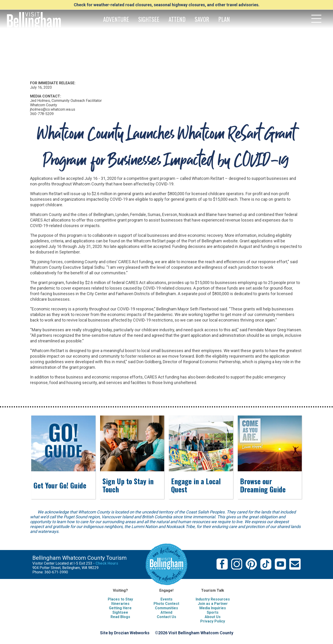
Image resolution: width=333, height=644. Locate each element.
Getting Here (120, 608)
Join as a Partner (213, 604)
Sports (213, 612)
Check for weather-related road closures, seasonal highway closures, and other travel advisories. (167, 5)
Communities (166, 608)
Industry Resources (213, 599)
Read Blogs (120, 617)
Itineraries (120, 604)
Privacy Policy (213, 621)
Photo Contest (166, 604)
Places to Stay (120, 599)
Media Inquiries (213, 608)
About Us (213, 617)
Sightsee (120, 612)
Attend (166, 612)
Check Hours (107, 563)
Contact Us (166, 617)
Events (166, 599)
